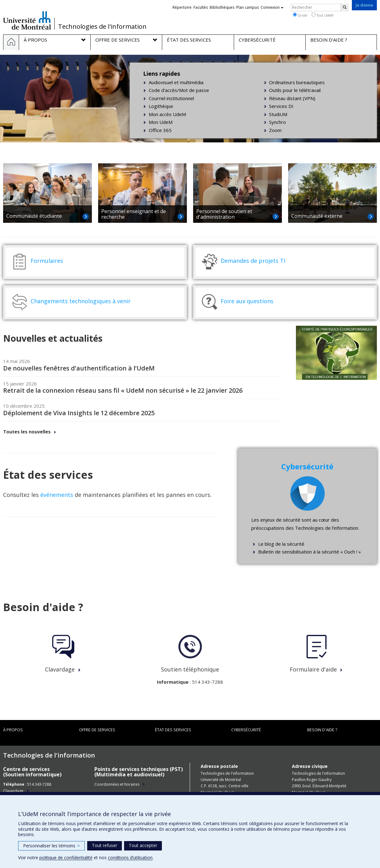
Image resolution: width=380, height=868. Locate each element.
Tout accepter (143, 845)
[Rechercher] (345, 8)
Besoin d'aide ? (322, 730)
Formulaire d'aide (313, 669)
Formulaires (47, 261)
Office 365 (160, 130)
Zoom (275, 130)
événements (57, 495)
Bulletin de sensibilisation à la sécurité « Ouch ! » (310, 552)
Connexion (272, 7)
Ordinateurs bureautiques (297, 82)
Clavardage (60, 669)
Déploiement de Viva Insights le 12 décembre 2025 (79, 413)
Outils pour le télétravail (295, 90)
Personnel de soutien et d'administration (224, 214)
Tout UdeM (322, 15)
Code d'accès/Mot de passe (179, 90)
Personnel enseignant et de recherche (134, 214)
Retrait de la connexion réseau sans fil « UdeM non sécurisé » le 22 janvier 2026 (123, 390)
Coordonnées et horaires (117, 784)
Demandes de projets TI (253, 261)
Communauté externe (317, 216)
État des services (173, 730)
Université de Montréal (27, 20)
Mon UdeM (161, 122)
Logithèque (161, 106)
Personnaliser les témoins (51, 846)
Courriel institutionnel (171, 98)
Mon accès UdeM (167, 114)
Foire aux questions (247, 301)
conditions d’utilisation (130, 858)
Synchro (277, 122)
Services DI (281, 106)
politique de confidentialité (66, 858)
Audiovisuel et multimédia (176, 82)
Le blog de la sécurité (281, 544)
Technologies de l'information (102, 27)
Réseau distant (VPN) (292, 98)
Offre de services (97, 730)
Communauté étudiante (34, 216)
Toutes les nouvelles (27, 431)
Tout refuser (105, 845)
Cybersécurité (246, 730)
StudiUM (278, 114)
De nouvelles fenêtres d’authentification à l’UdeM (79, 368)
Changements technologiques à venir (81, 301)
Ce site (300, 15)
